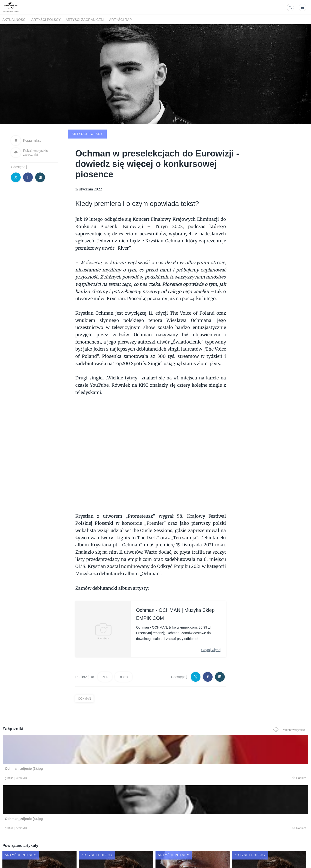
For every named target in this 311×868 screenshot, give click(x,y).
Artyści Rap (120, 20)
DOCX (123, 640)
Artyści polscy (46, 20)
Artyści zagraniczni (85, 20)
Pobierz (66, 742)
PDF (105, 640)
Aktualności (14, 20)
